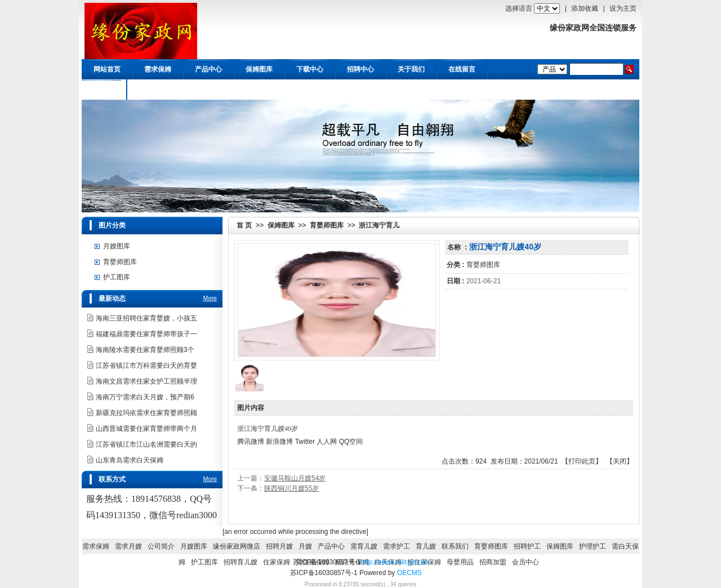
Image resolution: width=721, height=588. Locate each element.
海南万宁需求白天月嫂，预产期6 (145, 397)
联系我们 (455, 546)
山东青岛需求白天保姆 (130, 460)
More (210, 298)
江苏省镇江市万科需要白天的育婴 (146, 366)
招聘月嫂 (279, 546)
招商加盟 (493, 562)
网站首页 (107, 69)
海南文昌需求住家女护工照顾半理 (146, 381)
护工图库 (117, 277)
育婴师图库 (327, 225)
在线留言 (462, 69)
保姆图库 (259, 69)
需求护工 (397, 546)
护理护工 (593, 546)
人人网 (327, 442)
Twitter (305, 442)
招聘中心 (360, 69)
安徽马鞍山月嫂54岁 (295, 478)
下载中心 (310, 69)
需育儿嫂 (364, 546)
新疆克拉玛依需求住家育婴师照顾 (146, 413)
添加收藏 (585, 8)
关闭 (620, 461)
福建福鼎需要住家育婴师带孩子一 (146, 334)
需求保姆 (158, 69)
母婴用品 (460, 562)
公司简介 (161, 546)
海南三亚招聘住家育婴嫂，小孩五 (146, 318)
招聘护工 (527, 546)
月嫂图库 (117, 246)
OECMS (410, 573)
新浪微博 (279, 442)
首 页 (244, 225)
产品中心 (208, 69)
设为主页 (623, 8)
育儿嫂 (426, 546)
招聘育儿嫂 (241, 562)
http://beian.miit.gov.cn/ (395, 562)
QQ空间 (351, 442)
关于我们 (411, 69)
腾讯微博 (251, 442)
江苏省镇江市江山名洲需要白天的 (146, 444)
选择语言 (519, 8)
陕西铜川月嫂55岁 (291, 488)
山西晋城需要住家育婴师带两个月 (146, 429)
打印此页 (582, 461)
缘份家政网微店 (237, 546)
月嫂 (305, 546)
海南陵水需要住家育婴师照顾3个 (145, 350)
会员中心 (101, 90)
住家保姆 (277, 562)
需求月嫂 (128, 546)
